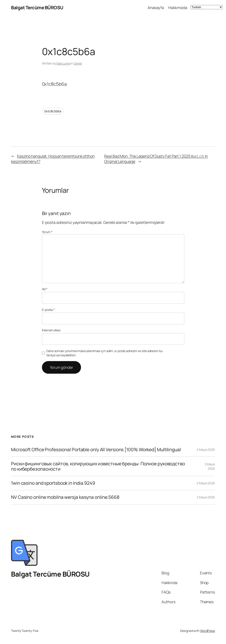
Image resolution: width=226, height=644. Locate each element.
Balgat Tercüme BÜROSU (37, 7)
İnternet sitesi (51, 330)
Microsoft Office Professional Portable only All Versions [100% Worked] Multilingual (96, 450)
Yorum (47, 232)
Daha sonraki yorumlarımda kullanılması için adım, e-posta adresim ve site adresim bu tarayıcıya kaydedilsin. (105, 353)
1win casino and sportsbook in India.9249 (53, 483)
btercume (63, 63)
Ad (45, 289)
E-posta (48, 310)
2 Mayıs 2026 (206, 450)
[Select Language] (207, 7)
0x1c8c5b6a (53, 111)
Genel (78, 63)
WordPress (208, 631)
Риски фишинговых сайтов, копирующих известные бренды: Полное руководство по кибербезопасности (98, 466)
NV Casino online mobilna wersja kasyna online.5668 (65, 497)
